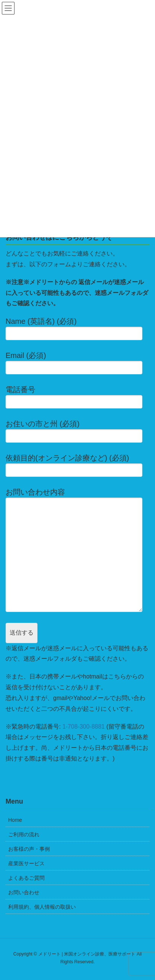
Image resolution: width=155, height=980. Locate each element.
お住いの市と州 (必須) (77, 431)
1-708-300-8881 (84, 727)
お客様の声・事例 (29, 849)
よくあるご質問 (26, 878)
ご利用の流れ (24, 834)
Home (15, 820)
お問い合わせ (24, 892)
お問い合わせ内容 (77, 550)
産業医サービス (26, 863)
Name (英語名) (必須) (77, 329)
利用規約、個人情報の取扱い (42, 907)
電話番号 (77, 397)
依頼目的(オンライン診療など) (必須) (77, 465)
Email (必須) (77, 363)
